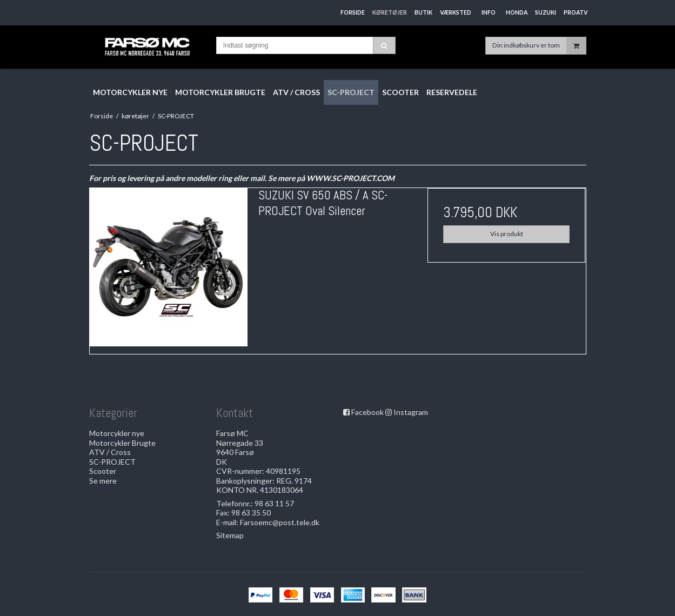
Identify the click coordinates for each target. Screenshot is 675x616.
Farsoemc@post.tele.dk (280, 522)
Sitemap (230, 535)
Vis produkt (507, 234)
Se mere (103, 481)
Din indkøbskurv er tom (539, 46)
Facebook (367, 412)
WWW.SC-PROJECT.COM (350, 178)
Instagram (411, 412)
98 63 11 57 (274, 503)
